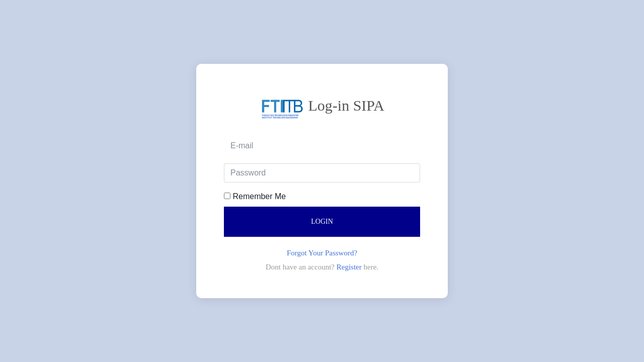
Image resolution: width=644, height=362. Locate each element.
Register (350, 267)
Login (322, 221)
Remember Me (255, 196)
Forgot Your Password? (322, 253)
